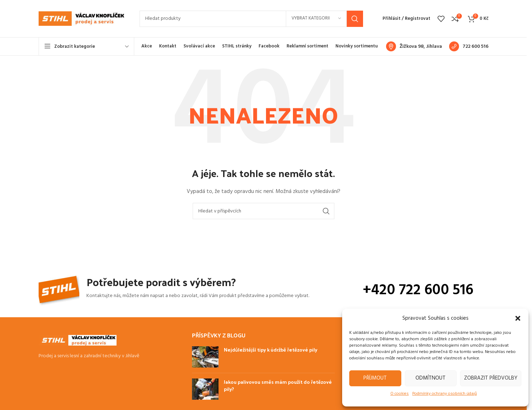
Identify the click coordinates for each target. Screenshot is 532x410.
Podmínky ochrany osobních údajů (445, 394)
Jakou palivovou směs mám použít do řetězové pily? (278, 385)
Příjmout (375, 378)
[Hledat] (251, 19)
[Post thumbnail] (205, 357)
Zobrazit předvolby (491, 378)
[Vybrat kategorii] (316, 19)
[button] (518, 318)
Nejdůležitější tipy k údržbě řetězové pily (271, 350)
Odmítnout (431, 378)
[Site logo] (82, 19)
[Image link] (78, 340)
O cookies (400, 394)
